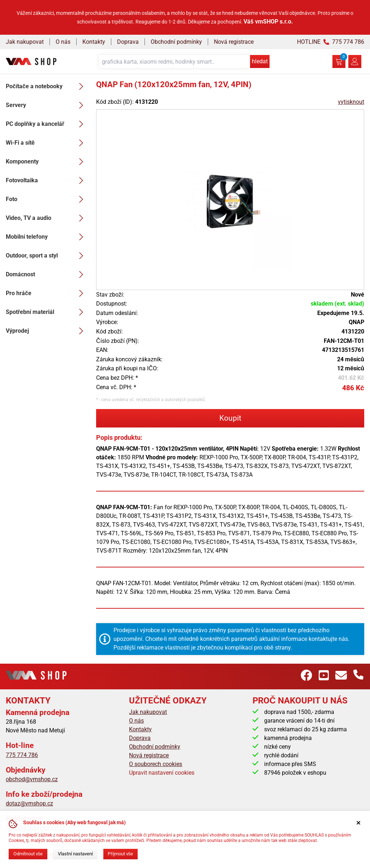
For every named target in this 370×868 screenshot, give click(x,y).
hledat (260, 61)
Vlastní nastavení (75, 854)
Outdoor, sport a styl (47, 256)
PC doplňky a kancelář (47, 124)
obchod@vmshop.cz (32, 779)
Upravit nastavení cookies (162, 773)
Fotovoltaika (47, 180)
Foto (47, 199)
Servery (47, 105)
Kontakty (94, 42)
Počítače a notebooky (47, 86)
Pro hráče (47, 293)
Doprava (128, 42)
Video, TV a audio (47, 218)
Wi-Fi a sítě (47, 143)
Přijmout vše (120, 854)
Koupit (230, 418)
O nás (63, 42)
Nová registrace (234, 42)
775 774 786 (22, 755)
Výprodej (47, 331)
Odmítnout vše (28, 854)
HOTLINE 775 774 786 (331, 42)
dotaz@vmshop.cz (29, 803)
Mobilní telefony (47, 237)
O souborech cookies (156, 764)
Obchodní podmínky (176, 42)
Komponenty (47, 162)
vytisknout (351, 102)
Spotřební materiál (47, 312)
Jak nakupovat (25, 42)
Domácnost (47, 275)
